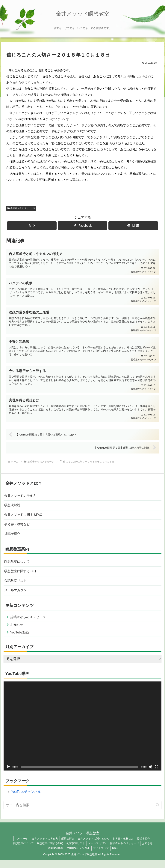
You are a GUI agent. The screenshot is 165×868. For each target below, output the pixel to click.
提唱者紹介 (13, 539)
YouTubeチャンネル (26, 800)
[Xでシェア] (32, 226)
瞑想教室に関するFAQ (21, 577)
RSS (116, 856)
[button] (158, 813)
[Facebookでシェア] (83, 226)
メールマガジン (16, 597)
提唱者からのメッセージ (21, 208)
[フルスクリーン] (157, 775)
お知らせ (149, 852)
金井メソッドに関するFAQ (25, 519)
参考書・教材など (18, 528)
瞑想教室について (18, 567)
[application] (83, 734)
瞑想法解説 (13, 509)
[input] (83, 813)
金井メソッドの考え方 (21, 498)
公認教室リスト (16, 587)
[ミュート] (151, 775)
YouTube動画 (54, 856)
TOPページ (20, 847)
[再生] (8, 775)
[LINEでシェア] (133, 226)
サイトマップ (101, 856)
